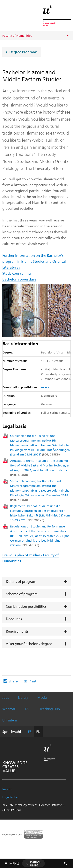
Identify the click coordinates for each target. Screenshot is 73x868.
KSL (28, 709)
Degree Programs (23, 51)
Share (13, 681)
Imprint (7, 789)
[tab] (36, 582)
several (46, 387)
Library (23, 697)
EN (38, 731)
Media (42, 697)
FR (30, 731)
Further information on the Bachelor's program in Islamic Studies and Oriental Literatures (34, 261)
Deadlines (14, 619)
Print (33, 681)
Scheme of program (22, 594)
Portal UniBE (35, 863)
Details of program (21, 581)
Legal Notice (11, 797)
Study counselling (17, 273)
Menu (14, 863)
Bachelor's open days (19, 279)
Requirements (17, 631)
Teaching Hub (50, 709)
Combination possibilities (26, 606)
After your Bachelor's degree (29, 643)
